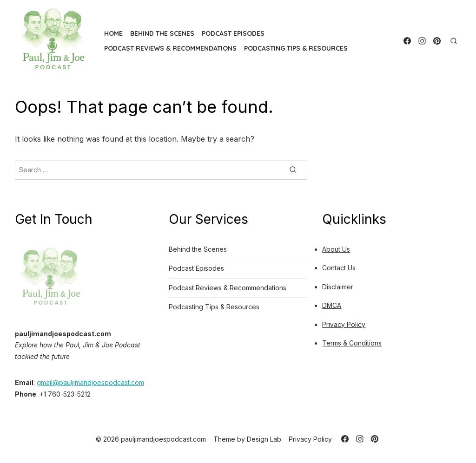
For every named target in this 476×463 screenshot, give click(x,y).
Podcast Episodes (233, 33)
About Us (336, 249)
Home (113, 33)
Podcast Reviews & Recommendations (170, 48)
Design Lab (264, 439)
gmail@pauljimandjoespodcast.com (90, 382)
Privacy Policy (344, 324)
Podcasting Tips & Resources (296, 48)
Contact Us (339, 268)
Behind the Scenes (162, 33)
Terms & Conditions (352, 343)
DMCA (332, 305)
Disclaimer (338, 287)
